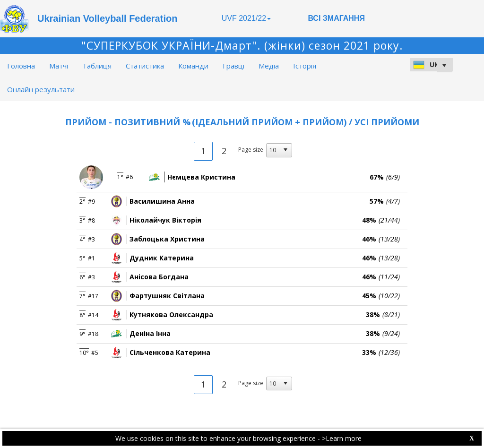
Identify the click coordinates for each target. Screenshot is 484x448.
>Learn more (342, 438)
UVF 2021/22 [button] (246, 18)
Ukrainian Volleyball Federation (107, 18)
